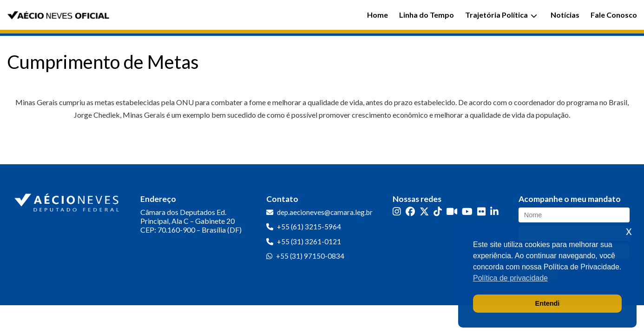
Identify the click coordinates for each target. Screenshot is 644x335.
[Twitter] (424, 211)
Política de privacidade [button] (510, 278)
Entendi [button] (548, 303)
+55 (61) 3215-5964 (309, 227)
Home (378, 15)
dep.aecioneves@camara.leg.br (325, 212)
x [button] (629, 231)
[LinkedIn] (494, 211)
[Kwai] (452, 211)
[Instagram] (397, 211)
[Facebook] (410, 211)
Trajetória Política (501, 15)
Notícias (565, 15)
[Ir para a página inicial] (68, 201)
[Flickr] (481, 211)
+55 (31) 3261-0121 (309, 241)
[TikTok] (438, 211)
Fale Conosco (614, 15)
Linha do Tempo (427, 15)
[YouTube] (467, 211)
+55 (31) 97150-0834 (310, 256)
